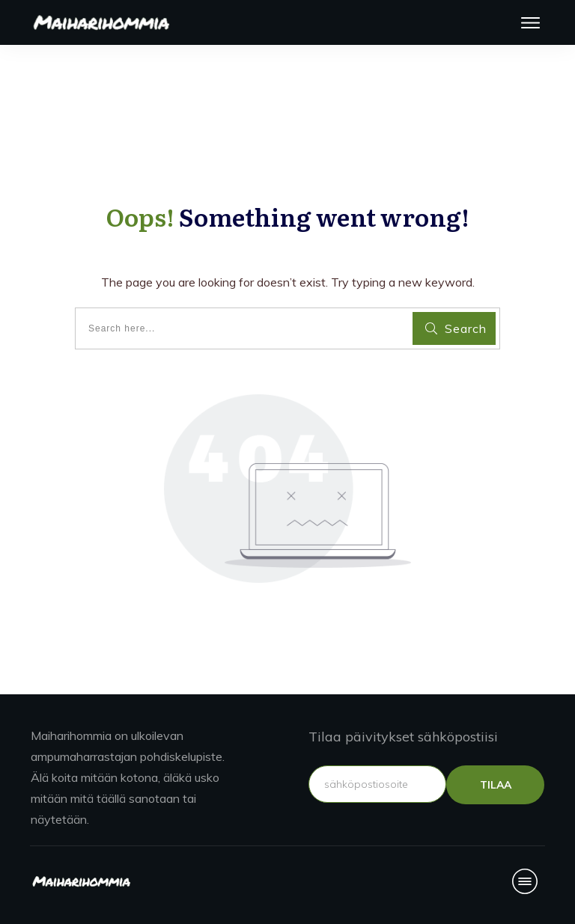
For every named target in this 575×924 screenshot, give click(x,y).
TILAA (496, 785)
